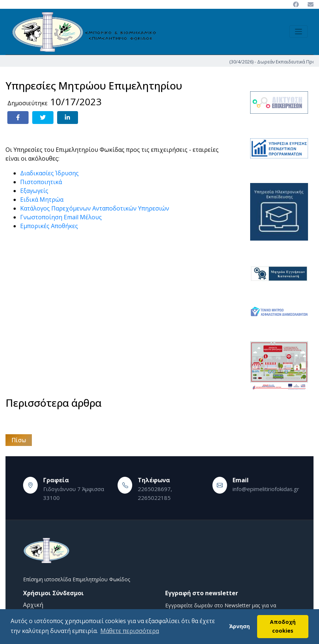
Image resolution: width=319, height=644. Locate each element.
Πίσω (19, 440)
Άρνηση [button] (240, 626)
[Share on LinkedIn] (68, 118)
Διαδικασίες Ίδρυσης (49, 173)
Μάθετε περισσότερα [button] (130, 631)
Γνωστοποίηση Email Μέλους (61, 217)
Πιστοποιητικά (41, 182)
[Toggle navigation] (298, 32)
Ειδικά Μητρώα (42, 200)
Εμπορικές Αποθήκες (49, 226)
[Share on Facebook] (18, 118)
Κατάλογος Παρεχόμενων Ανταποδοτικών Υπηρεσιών (95, 208)
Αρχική (33, 605)
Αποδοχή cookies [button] (283, 626)
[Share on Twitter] (43, 118)
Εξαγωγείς (34, 191)
